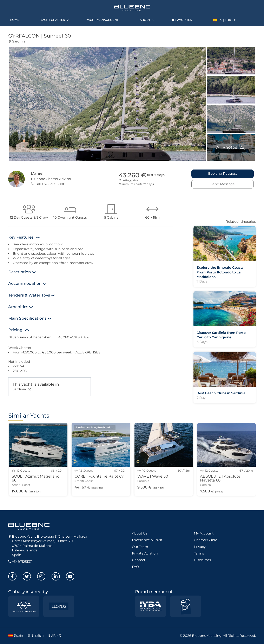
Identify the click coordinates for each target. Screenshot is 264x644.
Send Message (223, 184)
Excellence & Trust (147, 540)
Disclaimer (203, 560)
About (145, 20)
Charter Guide (206, 540)
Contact (139, 560)
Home (15, 20)
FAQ (135, 567)
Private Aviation (145, 553)
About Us (140, 533)
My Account (204, 533)
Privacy (200, 547)
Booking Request (223, 174)
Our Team (140, 547)
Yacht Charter (53, 20)
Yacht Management (102, 20)
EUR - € (55, 635)
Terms (199, 553)
